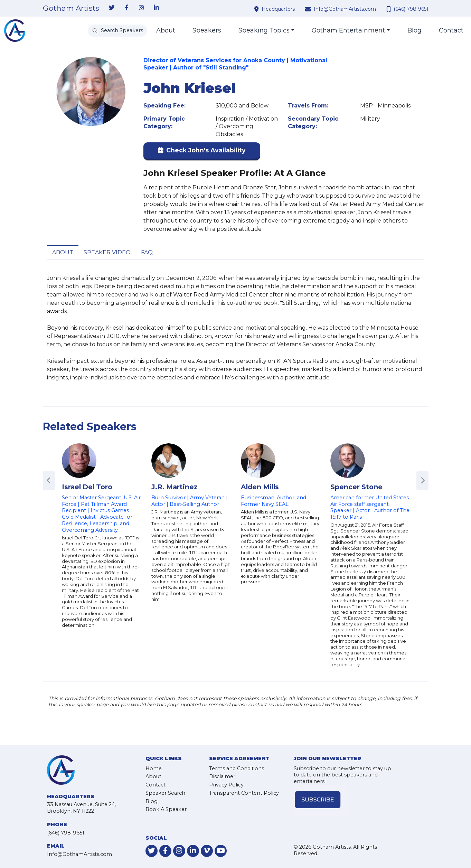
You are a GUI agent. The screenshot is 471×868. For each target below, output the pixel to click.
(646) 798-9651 (411, 9)
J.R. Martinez (175, 487)
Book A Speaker (166, 809)
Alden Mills (260, 487)
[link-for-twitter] (112, 8)
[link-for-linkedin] (157, 8)
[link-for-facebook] (127, 8)
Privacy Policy (226, 785)
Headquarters (278, 9)
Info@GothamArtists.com (345, 9)
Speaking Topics (264, 30)
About (166, 30)
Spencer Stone (356, 487)
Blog (415, 30)
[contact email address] (309, 9)
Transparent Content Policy (244, 793)
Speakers (207, 30)
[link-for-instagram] (142, 8)
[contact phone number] (389, 9)
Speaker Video (107, 252)
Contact (451, 30)
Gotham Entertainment (348, 30)
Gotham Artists (71, 8)
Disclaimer (222, 776)
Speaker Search (165, 793)
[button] (202, 152)
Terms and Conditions (237, 768)
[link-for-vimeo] (207, 851)
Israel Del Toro (87, 487)
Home (154, 768)
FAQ (147, 252)
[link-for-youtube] (221, 851)
